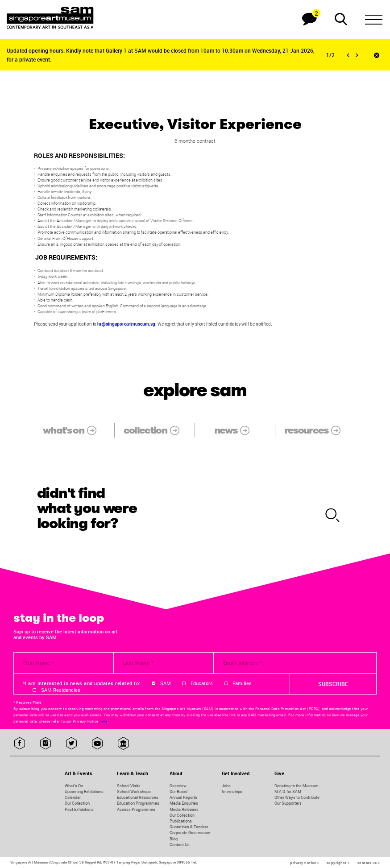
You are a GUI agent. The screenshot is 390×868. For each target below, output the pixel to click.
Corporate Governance (190, 833)
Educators (202, 683)
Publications (181, 821)
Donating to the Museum (297, 786)
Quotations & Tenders (189, 827)
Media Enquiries (184, 803)
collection (156, 430)
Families (242, 683)
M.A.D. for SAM (288, 792)
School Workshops (134, 792)
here (103, 721)
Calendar (73, 797)
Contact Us (180, 845)
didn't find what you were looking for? (87, 508)
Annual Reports (183, 797)
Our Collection (77, 803)
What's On (74, 786)
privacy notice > (305, 863)
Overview (178, 786)
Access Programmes (136, 809)
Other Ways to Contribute (297, 797)
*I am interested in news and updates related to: (82, 683)
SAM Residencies (61, 690)
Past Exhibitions (79, 809)
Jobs (226, 786)
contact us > (369, 863)
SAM (166, 683)
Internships (232, 792)
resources (317, 430)
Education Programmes (138, 803)
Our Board (178, 792)
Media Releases (184, 809)
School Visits (129, 786)
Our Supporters (288, 803)
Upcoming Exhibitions (84, 792)
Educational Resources (138, 797)
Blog (174, 839)
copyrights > (338, 863)
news (236, 430)
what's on (74, 430)
